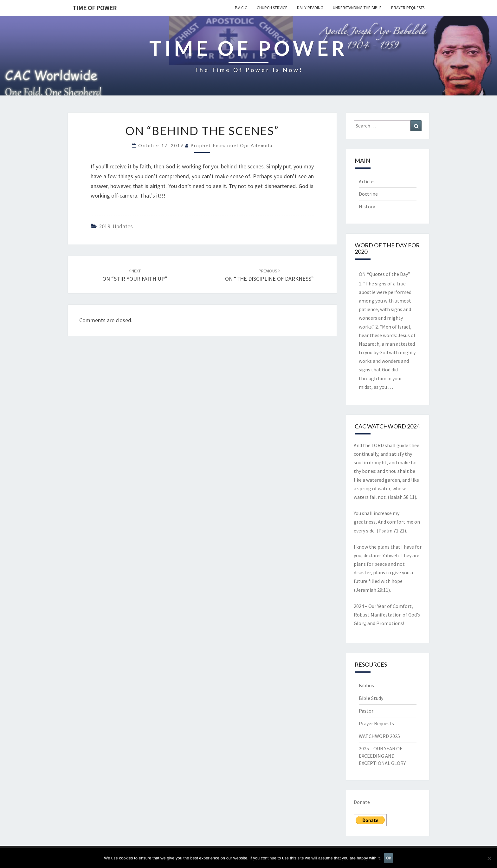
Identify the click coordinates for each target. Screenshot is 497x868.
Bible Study (371, 698)
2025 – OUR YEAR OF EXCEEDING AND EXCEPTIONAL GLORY (382, 756)
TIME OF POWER (95, 8)
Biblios (366, 685)
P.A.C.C (241, 8)
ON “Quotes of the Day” (384, 274)
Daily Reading (310, 8)
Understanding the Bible (357, 8)
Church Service (272, 8)
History (367, 206)
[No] (489, 858)
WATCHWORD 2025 (379, 736)
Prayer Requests (408, 8)
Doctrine (368, 194)
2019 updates (116, 226)
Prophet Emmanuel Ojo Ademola (232, 145)
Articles (367, 181)
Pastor (366, 711)
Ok (388, 858)
